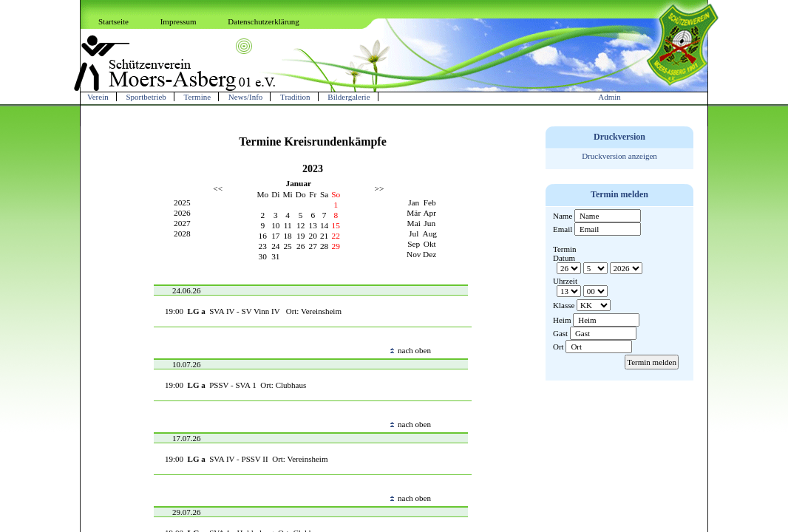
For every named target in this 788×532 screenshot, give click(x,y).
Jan (414, 202)
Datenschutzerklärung (264, 21)
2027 (182, 223)
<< (218, 188)
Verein (98, 97)
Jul (414, 233)
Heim (562, 320)
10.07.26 (187, 364)
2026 (182, 213)
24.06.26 (187, 290)
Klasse (564, 305)
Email (563, 229)
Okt (430, 244)
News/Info (245, 97)
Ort (558, 347)
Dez (429, 254)
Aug (429, 233)
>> (380, 188)
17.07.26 (187, 438)
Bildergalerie (349, 97)
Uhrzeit (565, 281)
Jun (429, 223)
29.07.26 (187, 512)
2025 (182, 202)
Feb (430, 202)
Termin (565, 249)
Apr (429, 213)
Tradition (295, 97)
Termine (198, 97)
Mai (414, 223)
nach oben (411, 350)
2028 (182, 233)
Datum (564, 258)
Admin (609, 97)
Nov (414, 254)
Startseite (113, 21)
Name (563, 216)
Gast (560, 333)
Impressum (179, 21)
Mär (414, 213)
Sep (414, 244)
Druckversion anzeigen (619, 156)
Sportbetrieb (146, 97)
